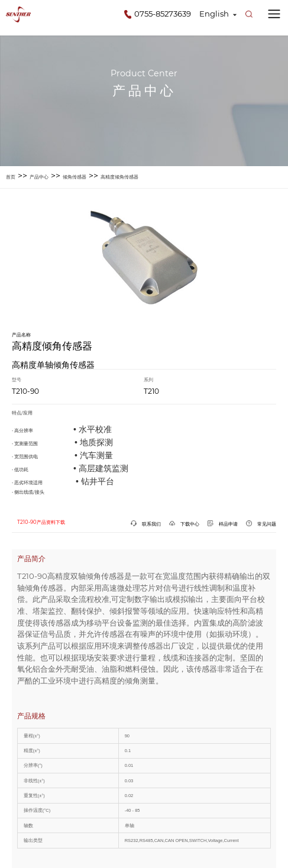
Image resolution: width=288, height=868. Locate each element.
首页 (11, 177)
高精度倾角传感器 (119, 177)
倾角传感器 (75, 177)
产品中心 (39, 177)
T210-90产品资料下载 (41, 522)
